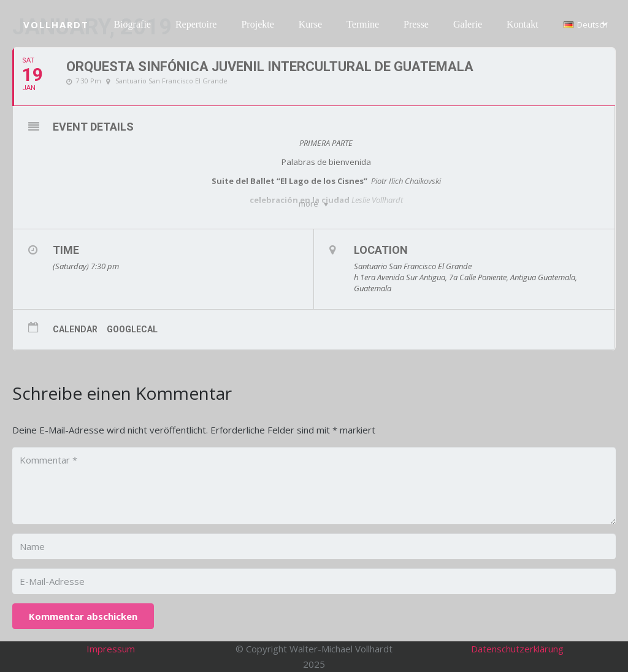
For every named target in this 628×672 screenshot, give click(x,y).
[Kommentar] (314, 486)
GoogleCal (132, 329)
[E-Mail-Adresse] (314, 581)
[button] (586, 25)
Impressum (111, 649)
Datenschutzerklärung (517, 649)
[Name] (314, 546)
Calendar (75, 329)
